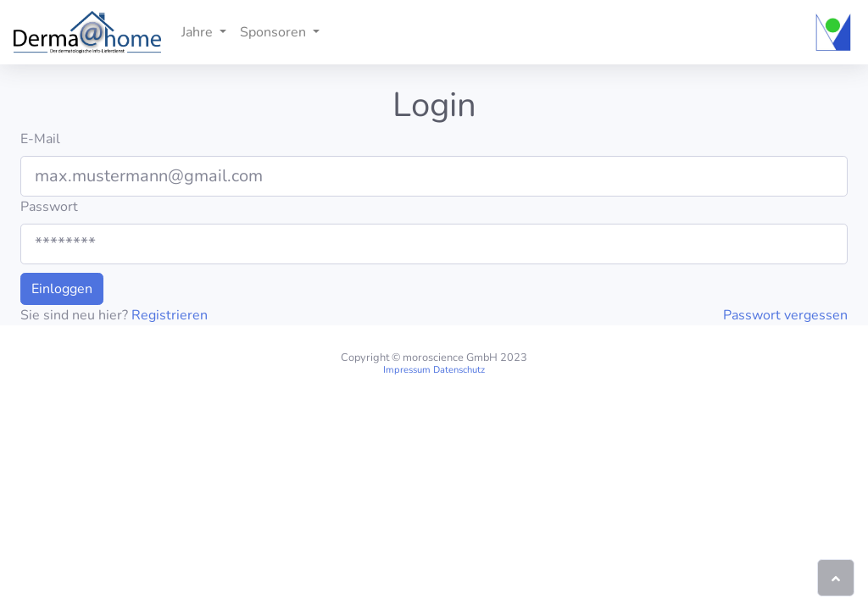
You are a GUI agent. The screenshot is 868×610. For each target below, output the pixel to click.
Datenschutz (459, 370)
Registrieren (170, 315)
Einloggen (62, 289)
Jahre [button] (199, 32)
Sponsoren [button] (275, 32)
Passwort (49, 207)
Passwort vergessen (785, 315)
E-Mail (40, 139)
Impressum (407, 370)
